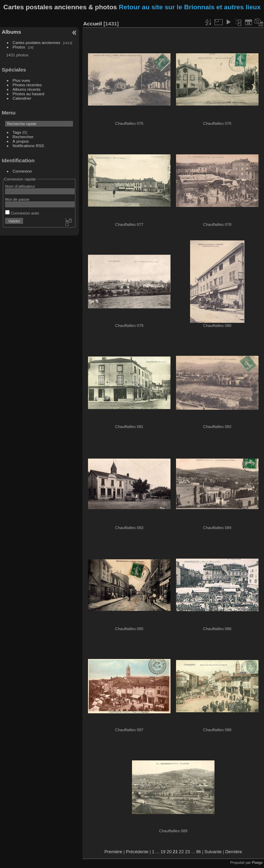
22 (181, 852)
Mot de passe (17, 199)
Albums (11, 32)
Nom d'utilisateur (20, 186)
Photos (19, 47)
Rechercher (23, 137)
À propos (21, 141)
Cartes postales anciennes (37, 42)
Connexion (22, 171)
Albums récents (27, 89)
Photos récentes (27, 85)
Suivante (213, 852)
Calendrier (22, 98)
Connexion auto (22, 213)
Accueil (93, 24)
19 (163, 852)
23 (187, 852)
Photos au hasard (29, 94)
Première (113, 852)
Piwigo (257, 862)
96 (198, 852)
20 (169, 852)
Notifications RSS (29, 146)
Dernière (234, 852)
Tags (17, 132)
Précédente (137, 852)
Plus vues (21, 80)
